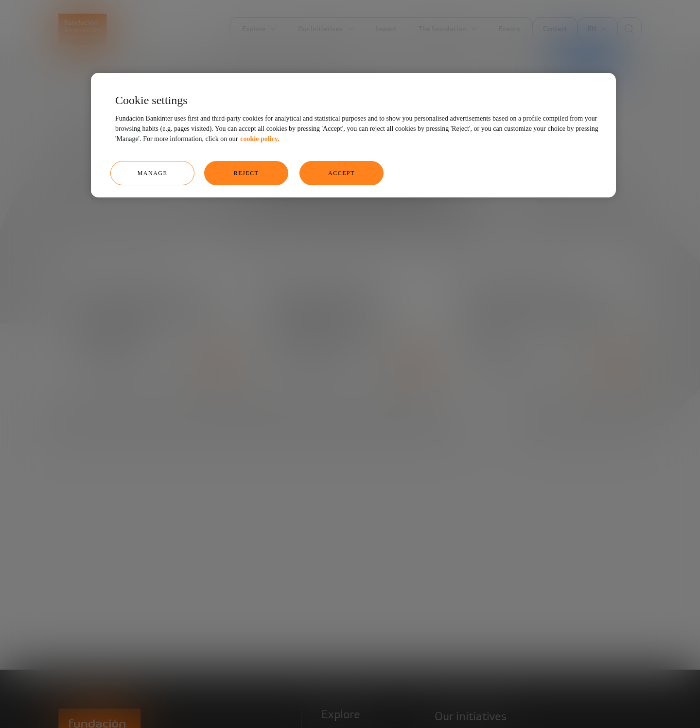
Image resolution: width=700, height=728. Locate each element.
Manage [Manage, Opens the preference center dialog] (153, 173)
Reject (246, 173)
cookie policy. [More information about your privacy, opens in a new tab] (260, 139)
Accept (341, 173)
